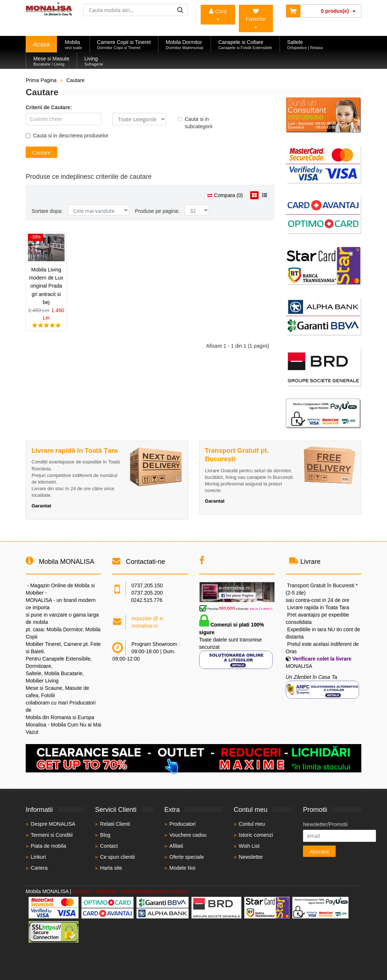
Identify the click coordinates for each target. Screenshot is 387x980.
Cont (218, 14)
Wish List (249, 846)
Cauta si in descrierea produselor (67, 136)
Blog (105, 835)
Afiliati (176, 846)
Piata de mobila (49, 846)
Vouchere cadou (188, 835)
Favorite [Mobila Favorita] (256, 18)
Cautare (76, 80)
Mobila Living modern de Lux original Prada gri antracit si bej (46, 286)
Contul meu (252, 824)
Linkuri (38, 857)
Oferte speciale (187, 857)
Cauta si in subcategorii (195, 123)
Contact (109, 846)
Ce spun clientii (118, 857)
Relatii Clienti (115, 824)
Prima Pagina (41, 80)
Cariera (39, 868)
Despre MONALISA (53, 824)
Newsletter (251, 857)
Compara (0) (225, 195)
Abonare (319, 852)
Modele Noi (182, 868)
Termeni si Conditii (52, 835)
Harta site (111, 868)
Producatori (183, 824)
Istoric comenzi (256, 835)
